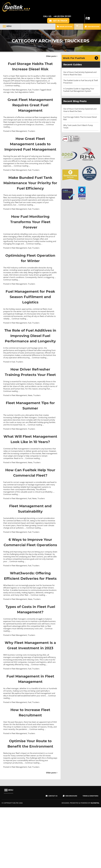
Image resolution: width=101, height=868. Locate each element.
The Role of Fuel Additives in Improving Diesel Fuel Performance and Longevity (30, 356)
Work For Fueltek (74, 47)
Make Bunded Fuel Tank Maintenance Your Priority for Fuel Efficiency (30, 190)
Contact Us (51, 860)
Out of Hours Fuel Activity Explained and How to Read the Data (80, 62)
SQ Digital (94, 867)
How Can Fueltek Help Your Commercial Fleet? (30, 512)
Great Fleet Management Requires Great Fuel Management (30, 102)
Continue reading (13, 80)
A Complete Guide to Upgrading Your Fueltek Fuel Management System (79, 79)
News (30, 427)
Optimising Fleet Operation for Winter (30, 268)
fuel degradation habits (25, 86)
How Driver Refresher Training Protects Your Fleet (30, 401)
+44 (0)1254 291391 (62, 4)
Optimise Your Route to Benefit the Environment (30, 805)
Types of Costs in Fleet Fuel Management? (30, 662)
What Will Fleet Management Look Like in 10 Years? (30, 473)
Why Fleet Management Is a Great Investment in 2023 (30, 701)
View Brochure (92, 15)
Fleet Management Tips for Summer (30, 437)
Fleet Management (19, 84)
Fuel (30, 84)
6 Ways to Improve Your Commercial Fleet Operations (30, 587)
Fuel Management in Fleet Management (30, 737)
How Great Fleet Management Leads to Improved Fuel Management (30, 146)
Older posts (51, 45)
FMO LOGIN (76, 15)
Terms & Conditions (90, 860)
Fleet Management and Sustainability (30, 551)
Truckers (36, 84)
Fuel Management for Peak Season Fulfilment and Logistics (30, 309)
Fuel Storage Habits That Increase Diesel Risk (30, 58)
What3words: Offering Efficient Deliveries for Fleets (30, 626)
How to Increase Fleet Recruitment (30, 771)
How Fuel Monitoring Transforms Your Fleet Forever (30, 232)
